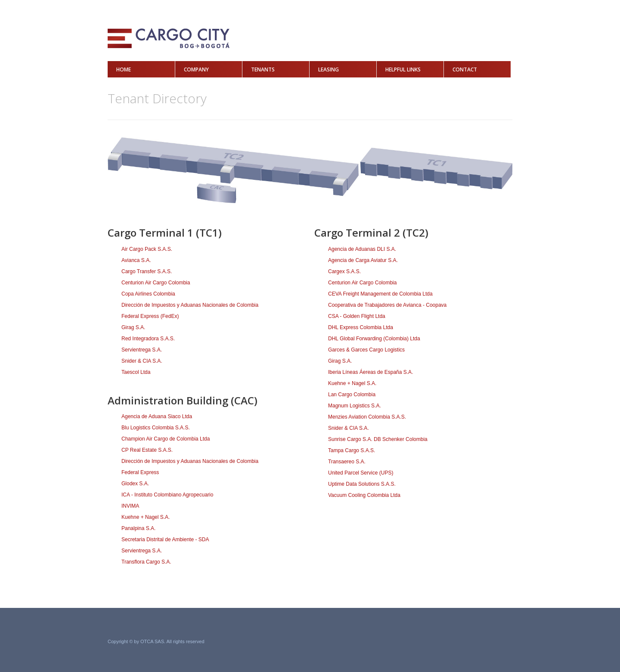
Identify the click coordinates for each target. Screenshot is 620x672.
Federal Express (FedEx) (150, 316)
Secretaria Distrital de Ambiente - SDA (165, 539)
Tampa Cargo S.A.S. (352, 450)
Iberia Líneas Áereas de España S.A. (370, 372)
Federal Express (140, 472)
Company (196, 69)
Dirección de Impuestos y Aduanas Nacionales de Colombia (190, 305)
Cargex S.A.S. (344, 271)
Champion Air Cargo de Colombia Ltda (166, 439)
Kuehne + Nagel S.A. (146, 517)
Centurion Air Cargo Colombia (156, 283)
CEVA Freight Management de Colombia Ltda (380, 294)
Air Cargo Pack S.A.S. (147, 249)
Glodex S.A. (135, 484)
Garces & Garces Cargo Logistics (366, 350)
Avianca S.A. (136, 260)
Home (124, 69)
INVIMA (130, 506)
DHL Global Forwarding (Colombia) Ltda (374, 339)
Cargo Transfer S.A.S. (147, 271)
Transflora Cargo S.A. (146, 562)
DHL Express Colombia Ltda (361, 327)
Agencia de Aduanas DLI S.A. (362, 249)
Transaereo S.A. (347, 462)
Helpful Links (403, 69)
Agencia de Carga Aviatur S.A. (363, 260)
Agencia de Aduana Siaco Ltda (157, 416)
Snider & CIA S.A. (142, 361)
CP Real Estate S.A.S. (147, 450)
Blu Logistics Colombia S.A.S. (156, 428)
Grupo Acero (487, 642)
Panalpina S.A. (138, 528)
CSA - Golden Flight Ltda (357, 316)
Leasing (329, 69)
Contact (465, 69)
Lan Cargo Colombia (352, 395)
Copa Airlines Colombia (148, 294)
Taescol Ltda (136, 372)
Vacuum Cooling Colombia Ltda (364, 495)
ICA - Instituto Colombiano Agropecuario (167, 495)
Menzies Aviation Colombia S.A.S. (367, 417)
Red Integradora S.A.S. (148, 339)
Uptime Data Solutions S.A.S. (362, 484)
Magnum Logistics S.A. (355, 406)
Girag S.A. (133, 327)
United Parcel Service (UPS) (361, 473)
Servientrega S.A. (142, 350)
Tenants (263, 69)
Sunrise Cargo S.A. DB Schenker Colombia (378, 439)
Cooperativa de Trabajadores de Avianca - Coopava (387, 305)
